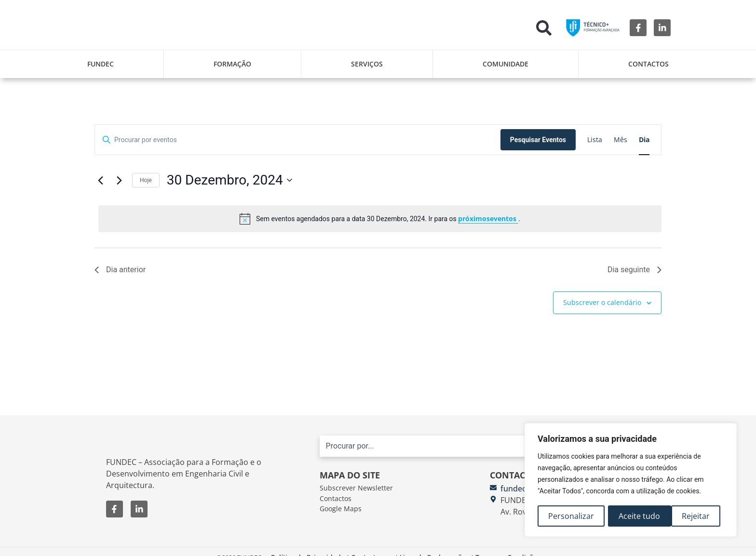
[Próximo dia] (119, 180)
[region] (631, 480)
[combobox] (472, 451)
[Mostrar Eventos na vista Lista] (595, 140)
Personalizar (571, 516)
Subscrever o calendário (602, 302)
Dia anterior (120, 270)
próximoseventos (488, 218)
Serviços (367, 64)
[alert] (380, 219)
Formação (232, 64)
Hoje (146, 180)
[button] (544, 28)
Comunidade (506, 64)
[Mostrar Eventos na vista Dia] (644, 140)
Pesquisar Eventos (538, 140)
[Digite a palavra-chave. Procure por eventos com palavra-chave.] (298, 140)
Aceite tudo (692, 516)
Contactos (648, 64)
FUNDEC (101, 64)
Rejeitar (633, 516)
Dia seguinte (634, 270)
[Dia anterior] (100, 180)
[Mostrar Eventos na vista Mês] (621, 140)
